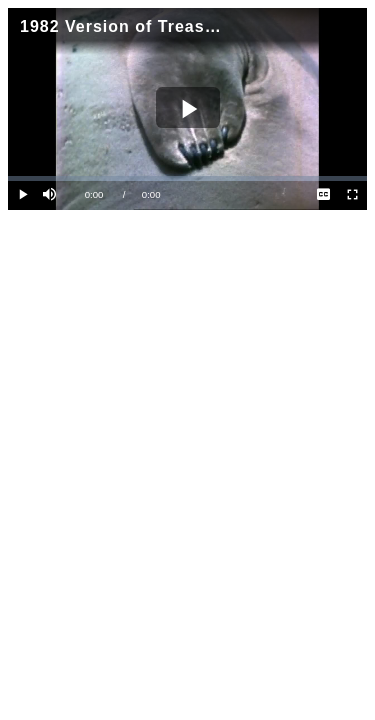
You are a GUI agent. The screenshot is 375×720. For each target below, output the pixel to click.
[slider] (187, 178)
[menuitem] (323, 195)
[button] (51, 195)
